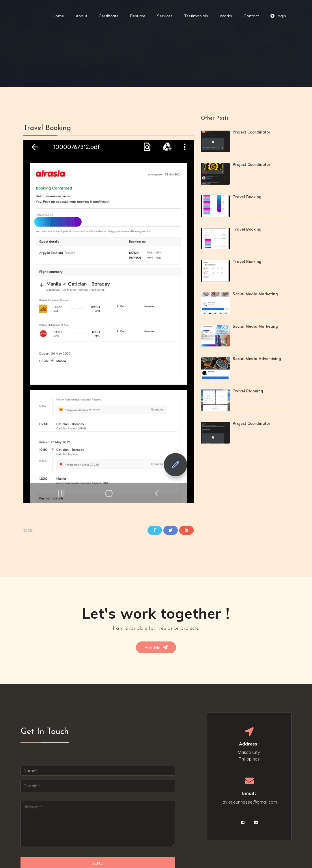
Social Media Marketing (255, 294)
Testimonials (196, 16)
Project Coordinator (252, 132)
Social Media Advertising (257, 359)
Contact (251, 16)
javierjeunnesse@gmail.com (249, 802)
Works (226, 16)
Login (278, 16)
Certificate (109, 16)
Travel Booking (247, 197)
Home (58, 16)
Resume (138, 16)
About (81, 16)
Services (165, 16)
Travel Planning (248, 391)
